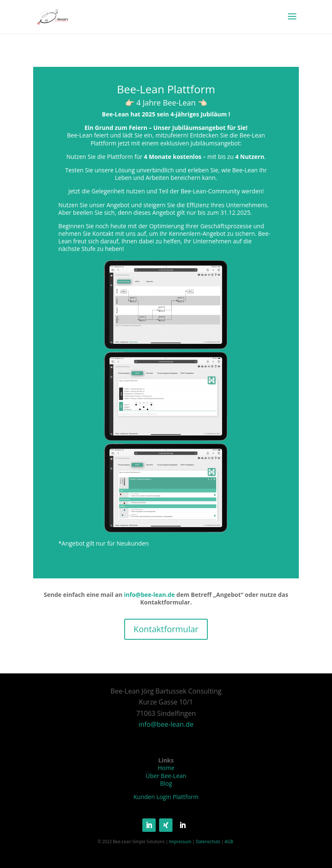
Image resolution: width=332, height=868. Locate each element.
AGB (229, 842)
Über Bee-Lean (166, 776)
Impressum (180, 842)
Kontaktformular (166, 629)
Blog (166, 783)
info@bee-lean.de (150, 595)
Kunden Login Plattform (166, 797)
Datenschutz (208, 842)
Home (166, 768)
